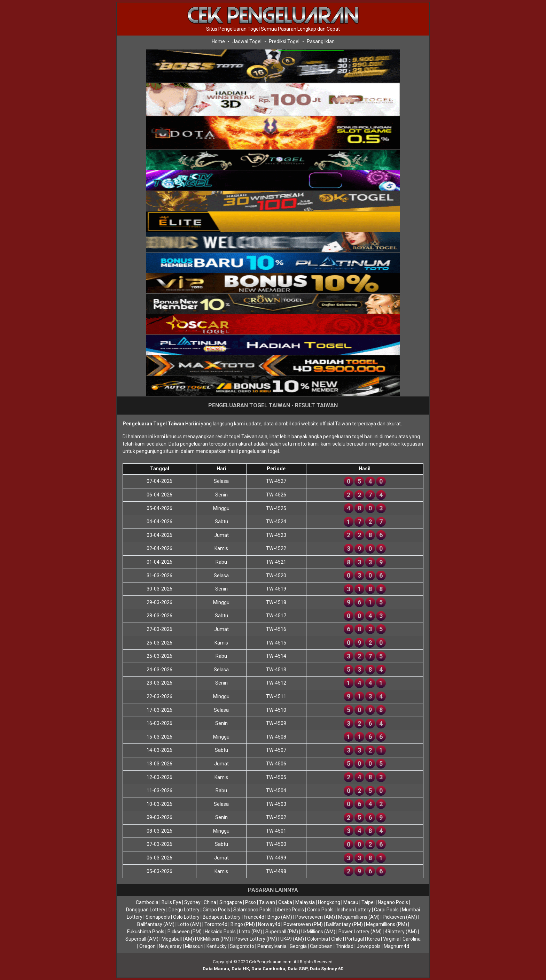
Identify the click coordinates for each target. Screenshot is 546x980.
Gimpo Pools (216, 910)
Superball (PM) (282, 932)
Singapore (231, 902)
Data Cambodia (268, 969)
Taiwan (267, 902)
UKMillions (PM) (214, 939)
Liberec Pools (289, 910)
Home (218, 41)
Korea (373, 939)
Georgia (298, 946)
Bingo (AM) (280, 917)
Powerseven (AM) (315, 917)
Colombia (318, 939)
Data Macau (216, 969)
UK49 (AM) (292, 939)
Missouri (194, 946)
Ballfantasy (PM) (344, 924)
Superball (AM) (142, 939)
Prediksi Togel (284, 41)
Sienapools (158, 917)
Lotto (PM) (251, 932)
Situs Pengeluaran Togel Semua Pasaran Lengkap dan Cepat (273, 29)
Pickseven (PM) (185, 932)
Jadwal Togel (247, 41)
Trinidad (345, 946)
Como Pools (320, 910)
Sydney (192, 902)
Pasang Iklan (321, 41)
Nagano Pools (393, 902)
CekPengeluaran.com (270, 962)
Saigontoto (242, 946)
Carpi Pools (386, 910)
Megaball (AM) (178, 939)
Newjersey (170, 946)
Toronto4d (216, 924)
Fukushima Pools (146, 932)
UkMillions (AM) (318, 932)
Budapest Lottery (222, 917)
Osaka (285, 902)
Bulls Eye (171, 902)
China (210, 902)
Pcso (251, 902)
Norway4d (269, 924)
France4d (254, 917)
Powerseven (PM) (303, 924)
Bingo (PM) (243, 924)
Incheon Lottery (354, 910)
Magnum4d (396, 946)
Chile (337, 939)
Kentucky (217, 946)
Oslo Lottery (186, 917)
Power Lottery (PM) (256, 939)
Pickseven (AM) (400, 917)
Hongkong (329, 902)
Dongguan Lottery (146, 910)
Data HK (240, 969)
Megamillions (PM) (387, 924)
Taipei (368, 902)
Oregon (147, 946)
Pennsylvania (272, 946)
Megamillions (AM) (359, 917)
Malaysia (305, 902)
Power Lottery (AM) (360, 932)
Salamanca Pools (252, 910)
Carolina (412, 939)
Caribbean (321, 946)
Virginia (391, 939)
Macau (351, 902)
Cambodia (147, 902)
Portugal (354, 939)
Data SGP (298, 969)
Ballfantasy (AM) (156, 924)
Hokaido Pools (220, 932)
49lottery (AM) (401, 932)
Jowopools (369, 946)
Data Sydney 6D (327, 969)
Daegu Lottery (184, 910)
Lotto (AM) (189, 924)
